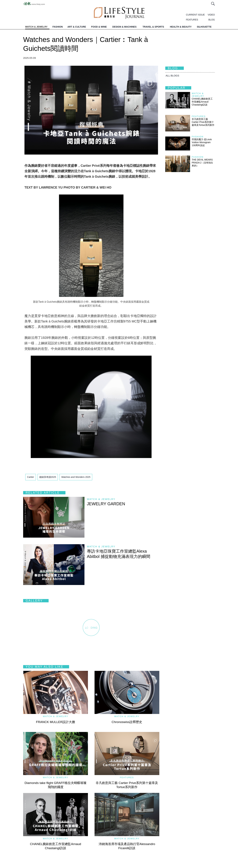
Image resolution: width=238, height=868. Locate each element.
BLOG (212, 20)
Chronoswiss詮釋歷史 (127, 722)
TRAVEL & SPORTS (153, 27)
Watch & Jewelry (101, 499)
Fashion (198, 137)
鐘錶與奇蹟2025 (48, 477)
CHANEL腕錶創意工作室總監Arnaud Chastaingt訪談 (202, 102)
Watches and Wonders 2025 (76, 477)
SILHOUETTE (204, 27)
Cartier (31, 477)
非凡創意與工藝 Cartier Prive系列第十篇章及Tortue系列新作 (203, 122)
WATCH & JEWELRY (36, 27)
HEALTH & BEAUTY (181, 27)
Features (127, 777)
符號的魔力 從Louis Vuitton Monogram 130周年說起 (202, 142)
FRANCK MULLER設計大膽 (56, 722)
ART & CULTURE (77, 27)
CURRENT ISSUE (195, 15)
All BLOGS (172, 76)
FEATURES (192, 20)
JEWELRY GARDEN (106, 504)
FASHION (58, 27)
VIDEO (211, 15)
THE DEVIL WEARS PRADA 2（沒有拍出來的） (202, 163)
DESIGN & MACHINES (124, 27)
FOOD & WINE (99, 27)
